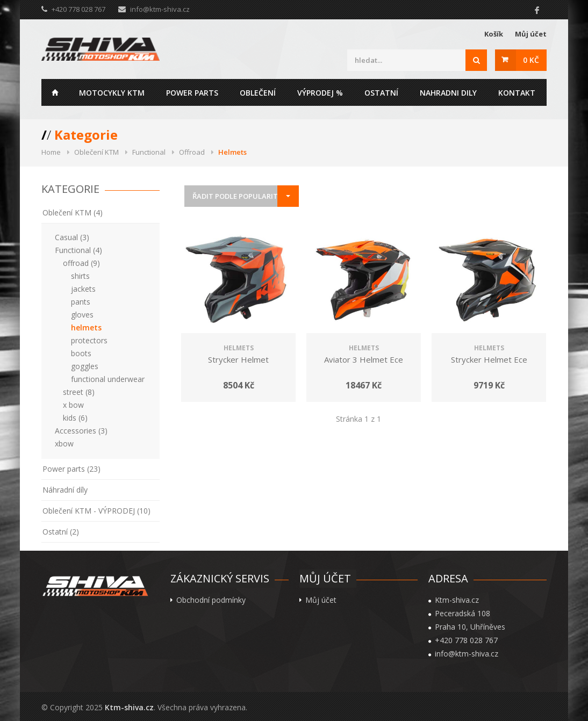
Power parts (192, 93)
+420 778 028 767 (466, 640)
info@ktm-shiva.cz (160, 9)
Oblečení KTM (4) (73, 212)
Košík (494, 34)
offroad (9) (81, 263)
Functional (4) (78, 250)
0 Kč (531, 60)
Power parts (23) (71, 469)
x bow (73, 405)
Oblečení (258, 93)
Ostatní (381, 93)
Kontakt (517, 93)
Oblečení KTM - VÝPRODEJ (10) (96, 511)
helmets (86, 327)
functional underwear (108, 379)
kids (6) (75, 418)
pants (81, 302)
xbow (64, 444)
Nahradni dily (448, 93)
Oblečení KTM (96, 152)
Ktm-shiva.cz (129, 707)
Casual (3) (72, 237)
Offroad (192, 152)
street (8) (79, 392)
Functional (149, 152)
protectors (89, 340)
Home (55, 92)
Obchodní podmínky (211, 600)
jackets (83, 289)
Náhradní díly (65, 490)
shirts (80, 276)
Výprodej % (320, 93)
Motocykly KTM (112, 93)
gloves (82, 315)
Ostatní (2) (61, 532)
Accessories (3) (81, 431)
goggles (85, 366)
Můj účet (531, 34)
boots (81, 353)
